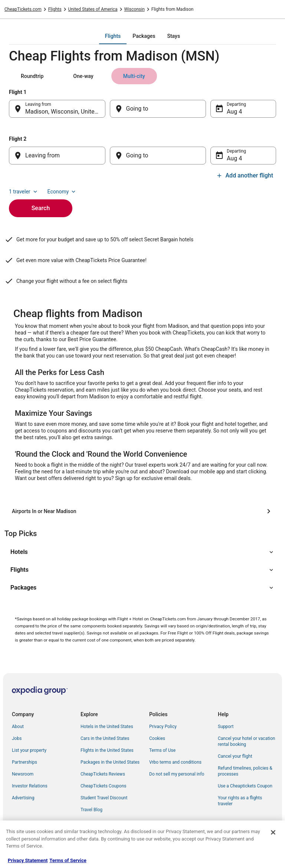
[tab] (113, 36)
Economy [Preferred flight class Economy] (62, 192)
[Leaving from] (57, 156)
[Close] (273, 832)
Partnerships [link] (24, 762)
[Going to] (158, 109)
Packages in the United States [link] (110, 762)
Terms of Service (68, 860)
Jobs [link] (17, 738)
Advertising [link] (23, 798)
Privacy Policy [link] (163, 727)
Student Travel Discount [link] (104, 798)
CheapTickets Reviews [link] (103, 774)
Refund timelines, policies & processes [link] (245, 771)
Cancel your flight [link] (235, 756)
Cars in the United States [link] (105, 738)
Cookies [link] (157, 738)
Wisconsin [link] (135, 9)
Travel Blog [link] (91, 810)
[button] (142, 552)
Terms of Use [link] (162, 750)
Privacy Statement (28, 860)
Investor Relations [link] (30, 786)
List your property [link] (29, 750)
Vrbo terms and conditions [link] (175, 762)
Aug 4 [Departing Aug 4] (234, 112)
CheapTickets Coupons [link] (104, 786)
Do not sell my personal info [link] (177, 774)
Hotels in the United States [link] (107, 727)
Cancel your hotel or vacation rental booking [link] (247, 741)
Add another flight (245, 175)
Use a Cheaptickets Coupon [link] (245, 786)
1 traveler (24, 192)
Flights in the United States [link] (107, 750)
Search (41, 208)
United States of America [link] (93, 9)
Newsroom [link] (23, 774)
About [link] (18, 727)
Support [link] (226, 727)
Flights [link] (55, 9)
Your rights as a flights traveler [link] (240, 801)
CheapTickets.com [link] (23, 9)
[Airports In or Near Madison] (142, 511)
